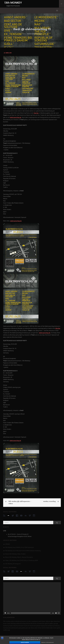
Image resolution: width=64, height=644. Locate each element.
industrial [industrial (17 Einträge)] (16, 626)
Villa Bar (36, 113)
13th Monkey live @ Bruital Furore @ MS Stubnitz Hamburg (23, 551)
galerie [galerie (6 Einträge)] (47, 623)
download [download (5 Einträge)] (57, 621)
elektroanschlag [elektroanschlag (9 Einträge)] (21, 623)
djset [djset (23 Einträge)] (52, 621)
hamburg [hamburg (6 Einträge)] (6, 626)
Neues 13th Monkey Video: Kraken (15, 554)
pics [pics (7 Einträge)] (27, 628)
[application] (32, 598)
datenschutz (8, 641)
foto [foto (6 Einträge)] (43, 623)
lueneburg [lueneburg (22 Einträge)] (51, 626)
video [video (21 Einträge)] (51, 628)
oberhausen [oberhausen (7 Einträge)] (15, 628)
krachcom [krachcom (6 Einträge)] (27, 626)
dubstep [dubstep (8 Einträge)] (13, 623)
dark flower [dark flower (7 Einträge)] (42, 621)
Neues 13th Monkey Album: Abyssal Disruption (19, 557)
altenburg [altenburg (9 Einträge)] (18, 621)
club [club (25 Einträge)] (29, 621)
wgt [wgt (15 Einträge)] (9, 630)
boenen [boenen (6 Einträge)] (24, 621)
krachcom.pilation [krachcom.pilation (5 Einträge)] (35, 626)
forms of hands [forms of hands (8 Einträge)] (37, 623)
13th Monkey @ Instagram (13, 564)
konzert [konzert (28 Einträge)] (21, 626)
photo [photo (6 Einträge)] (24, 628)
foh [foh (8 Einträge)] (32, 623)
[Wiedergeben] (5, 613)
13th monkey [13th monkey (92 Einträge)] (7, 621)
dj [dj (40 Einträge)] (46, 621)
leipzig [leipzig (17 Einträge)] (43, 626)
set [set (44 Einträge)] (29, 628)
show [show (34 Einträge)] (32, 628)
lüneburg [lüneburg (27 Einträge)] (57, 626)
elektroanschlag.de (16, 117)
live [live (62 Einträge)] (46, 626)
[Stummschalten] (56, 613)
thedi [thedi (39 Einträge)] (48, 628)
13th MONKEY (13, 3)
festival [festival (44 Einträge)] (28, 623)
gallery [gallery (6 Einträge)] (51, 623)
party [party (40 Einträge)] (20, 628)
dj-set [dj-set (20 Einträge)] (49, 621)
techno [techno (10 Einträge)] (44, 628)
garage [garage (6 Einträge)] (56, 623)
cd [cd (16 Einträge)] (27, 621)
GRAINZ (7, 544)
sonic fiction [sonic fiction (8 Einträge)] (38, 628)
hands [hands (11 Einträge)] (11, 626)
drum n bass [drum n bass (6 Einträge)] (7, 623)
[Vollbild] (59, 613)
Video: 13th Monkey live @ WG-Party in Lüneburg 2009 (21, 560)
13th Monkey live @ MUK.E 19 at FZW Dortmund (19, 547)
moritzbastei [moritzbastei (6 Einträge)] (7, 628)
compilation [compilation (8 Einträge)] (35, 621)
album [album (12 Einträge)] (13, 621)
